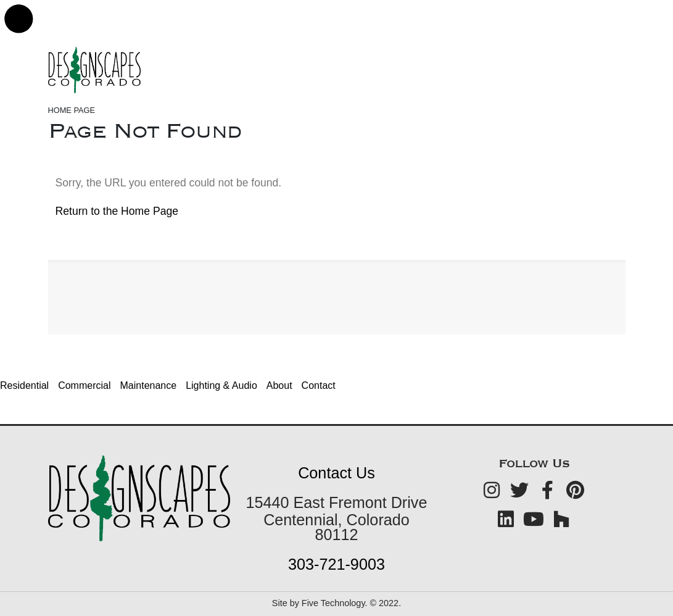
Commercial (84, 385)
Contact (319, 385)
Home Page (72, 110)
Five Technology (333, 603)
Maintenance (149, 385)
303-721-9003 (336, 564)
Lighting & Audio (221, 385)
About (279, 385)
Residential (24, 385)
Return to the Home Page (117, 211)
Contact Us (336, 473)
